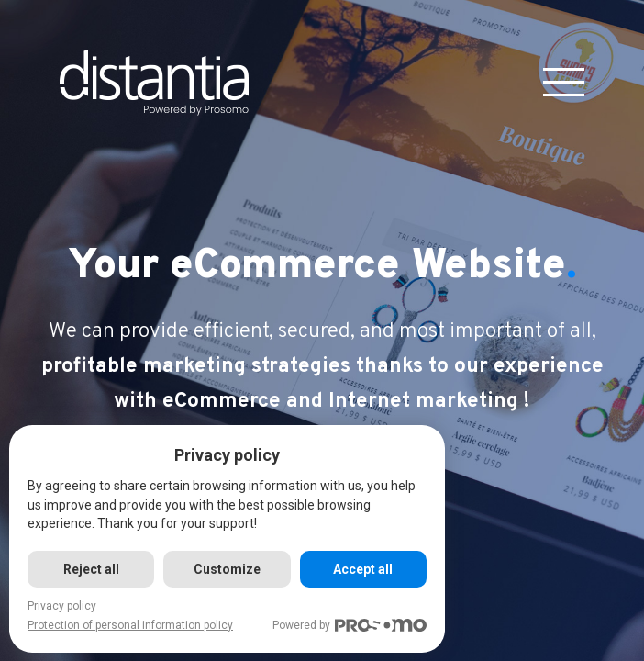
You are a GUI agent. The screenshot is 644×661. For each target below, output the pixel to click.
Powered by (350, 626)
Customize (227, 569)
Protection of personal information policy (130, 625)
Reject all (91, 569)
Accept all (363, 569)
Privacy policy (62, 606)
